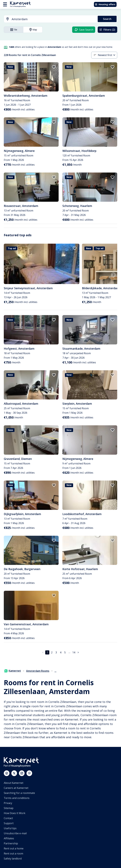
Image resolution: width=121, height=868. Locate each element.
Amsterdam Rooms (38, 671)
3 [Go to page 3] (56, 652)
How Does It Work (15, 813)
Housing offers (105, 4)
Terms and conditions (17, 798)
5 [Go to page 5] (65, 652)
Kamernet (13, 671)
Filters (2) (107, 30)
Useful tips (10, 828)
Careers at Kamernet (16, 788)
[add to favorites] (54, 67)
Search (107, 19)
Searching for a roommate (19, 793)
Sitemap (9, 808)
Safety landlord (13, 859)
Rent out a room (13, 853)
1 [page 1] (47, 652)
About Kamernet (14, 783)
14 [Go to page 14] (74, 652)
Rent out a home (14, 848)
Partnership (11, 843)
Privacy (8, 803)
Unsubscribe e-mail (15, 833)
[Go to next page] (78, 652)
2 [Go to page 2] (52, 652)
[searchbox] (54, 19)
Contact (8, 818)
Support (9, 823)
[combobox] (49, 19)
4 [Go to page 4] (61, 652)
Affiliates (9, 838)
